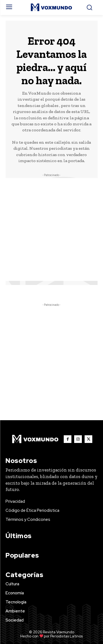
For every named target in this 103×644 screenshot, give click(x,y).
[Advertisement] (51, 229)
